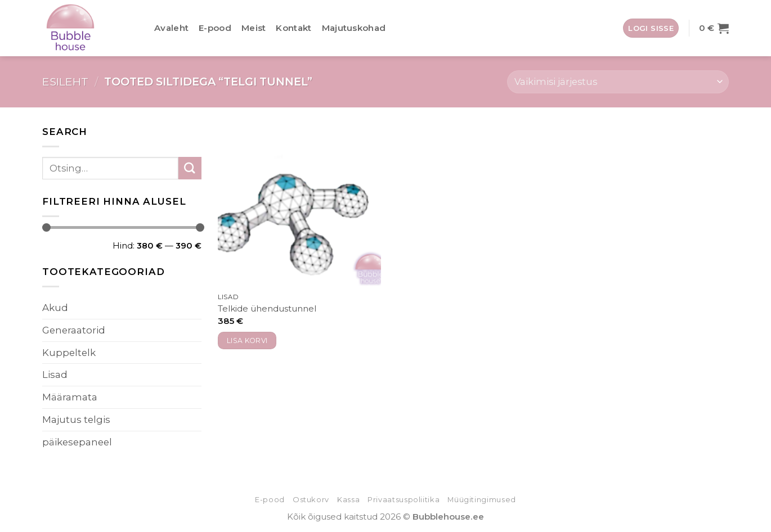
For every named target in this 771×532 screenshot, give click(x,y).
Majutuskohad (354, 28)
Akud (55, 308)
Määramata (70, 397)
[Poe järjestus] (618, 82)
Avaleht (171, 28)
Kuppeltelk (69, 353)
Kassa (348, 500)
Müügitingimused (482, 500)
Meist (254, 28)
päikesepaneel (77, 442)
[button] (651, 28)
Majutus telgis (76, 420)
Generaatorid (74, 330)
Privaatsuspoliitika (404, 500)
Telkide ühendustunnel (267, 308)
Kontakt (293, 28)
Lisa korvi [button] (247, 341)
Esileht (65, 82)
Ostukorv (311, 500)
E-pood (215, 28)
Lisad (55, 375)
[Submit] (190, 168)
